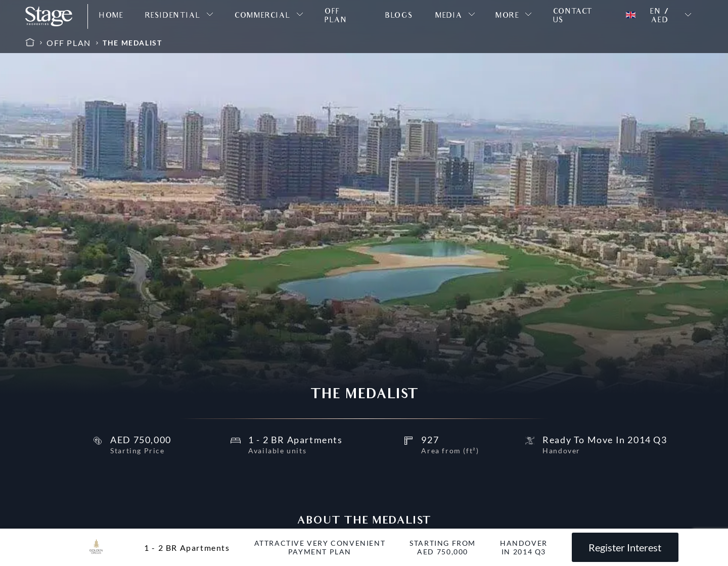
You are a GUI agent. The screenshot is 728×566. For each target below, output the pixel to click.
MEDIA (449, 16)
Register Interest (625, 547)
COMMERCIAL (262, 16)
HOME (111, 16)
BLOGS (399, 16)
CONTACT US (573, 17)
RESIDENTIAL (173, 16)
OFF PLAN (336, 17)
